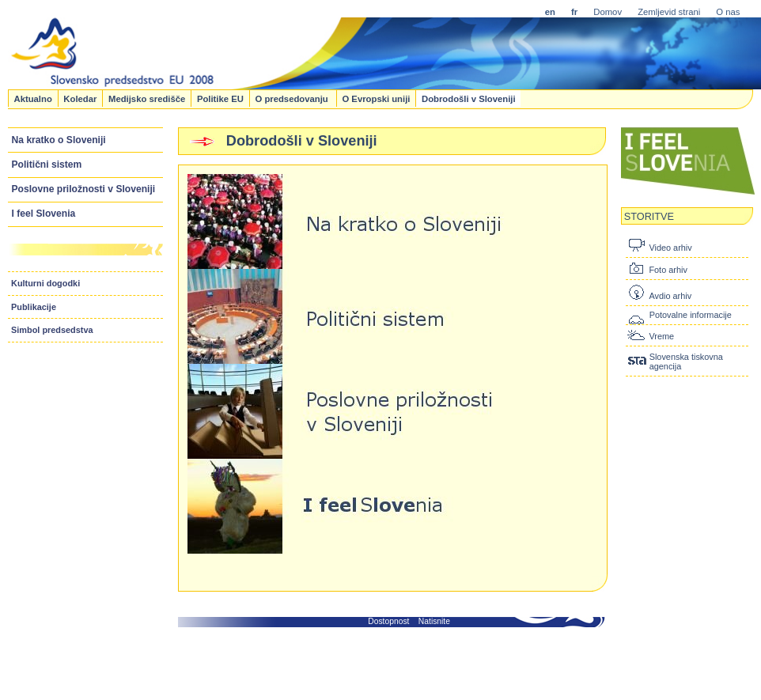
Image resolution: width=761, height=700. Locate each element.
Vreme (661, 336)
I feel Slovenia (44, 214)
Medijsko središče (147, 98)
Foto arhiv (668, 270)
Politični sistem (47, 165)
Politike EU (220, 98)
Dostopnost (388, 621)
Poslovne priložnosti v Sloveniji (84, 189)
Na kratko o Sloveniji (59, 140)
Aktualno (32, 98)
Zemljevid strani (669, 12)
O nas (728, 12)
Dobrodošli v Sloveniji (469, 98)
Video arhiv (670, 248)
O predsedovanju (292, 98)
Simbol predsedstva (52, 330)
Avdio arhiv (670, 296)
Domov (608, 12)
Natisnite (434, 621)
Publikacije (34, 307)
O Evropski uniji (376, 98)
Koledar (80, 98)
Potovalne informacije (691, 315)
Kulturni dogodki (45, 283)
